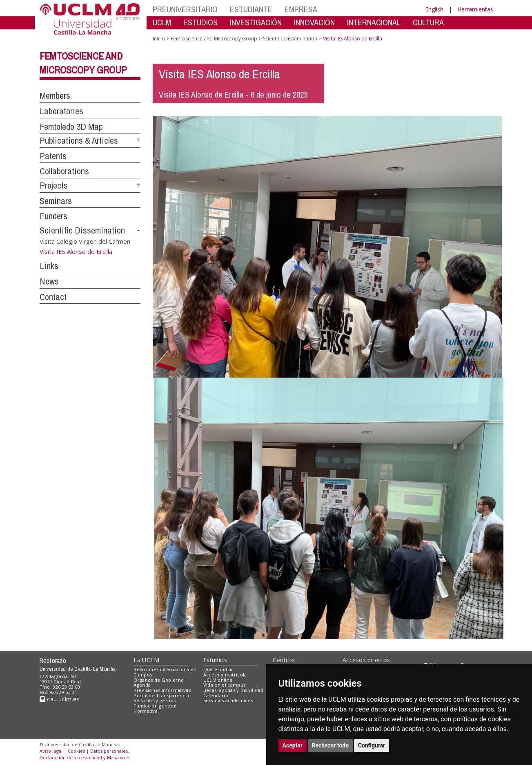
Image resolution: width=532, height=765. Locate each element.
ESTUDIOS (200, 22)
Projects (54, 185)
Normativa (146, 711)
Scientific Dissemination (82, 230)
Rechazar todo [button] (331, 745)
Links (49, 266)
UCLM (162, 22)
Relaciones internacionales (165, 669)
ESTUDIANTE (251, 9)
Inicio (159, 39)
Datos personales (109, 751)
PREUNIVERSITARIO (185, 9)
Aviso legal (51, 751)
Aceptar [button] (293, 745)
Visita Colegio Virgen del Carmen (85, 241)
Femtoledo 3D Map (71, 127)
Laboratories (61, 111)
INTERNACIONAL (374, 22)
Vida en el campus (225, 685)
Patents (53, 156)
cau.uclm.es (60, 699)
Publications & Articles (79, 140)
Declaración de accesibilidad (71, 757)
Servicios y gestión (155, 700)
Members (55, 96)
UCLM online (218, 680)
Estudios (215, 660)
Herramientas (475, 9)
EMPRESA (301, 9)
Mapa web (118, 757)
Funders (53, 216)
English (434, 9)
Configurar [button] (372, 745)
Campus (143, 675)
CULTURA (428, 22)
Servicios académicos (228, 700)
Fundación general (155, 706)
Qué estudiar (218, 669)
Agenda (142, 685)
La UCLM (146, 660)
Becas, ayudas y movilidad (233, 690)
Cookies (76, 751)
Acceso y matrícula (225, 675)
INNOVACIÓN (314, 22)
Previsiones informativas (162, 690)
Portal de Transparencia (161, 695)
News (49, 281)
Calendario (216, 695)
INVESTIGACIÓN (256, 22)
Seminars (56, 201)
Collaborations (64, 171)
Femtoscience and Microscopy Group (214, 39)
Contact (53, 297)
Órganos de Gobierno (159, 680)
